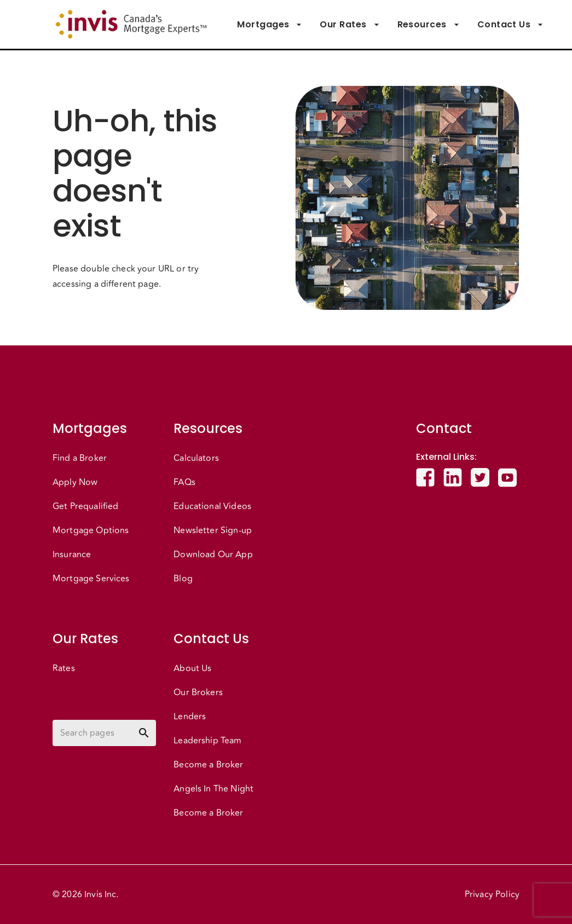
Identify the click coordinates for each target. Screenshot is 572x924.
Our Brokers (198, 692)
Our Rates (349, 25)
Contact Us (511, 25)
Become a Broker (208, 765)
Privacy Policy (492, 894)
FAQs (184, 482)
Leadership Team (207, 741)
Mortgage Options (91, 530)
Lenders (190, 717)
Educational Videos (212, 506)
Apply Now (75, 482)
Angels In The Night (213, 789)
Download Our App (213, 555)
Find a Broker (80, 458)
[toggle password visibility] (144, 733)
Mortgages (270, 25)
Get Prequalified (85, 506)
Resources (429, 25)
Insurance (72, 555)
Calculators (196, 458)
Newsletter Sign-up (213, 530)
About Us (192, 668)
